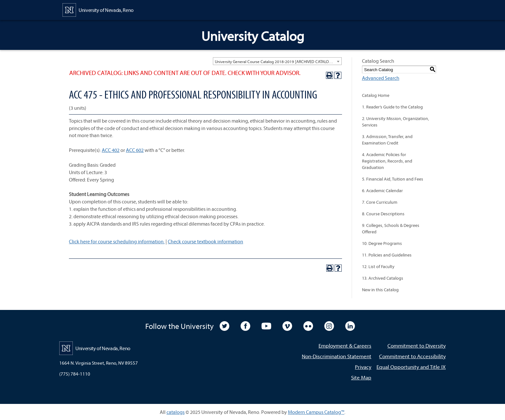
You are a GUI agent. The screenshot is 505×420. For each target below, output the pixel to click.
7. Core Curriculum (380, 202)
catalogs (176, 412)
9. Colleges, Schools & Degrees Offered (391, 229)
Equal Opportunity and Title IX (411, 367)
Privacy (363, 367)
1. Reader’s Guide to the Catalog (392, 107)
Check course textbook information (205, 241)
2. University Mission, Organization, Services (395, 122)
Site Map (361, 377)
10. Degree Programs (382, 243)
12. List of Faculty (378, 266)
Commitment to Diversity (417, 345)
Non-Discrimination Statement (337, 356)
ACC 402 (111, 150)
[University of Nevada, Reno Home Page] (98, 9)
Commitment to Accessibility (412, 356)
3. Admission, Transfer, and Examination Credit (387, 140)
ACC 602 (135, 150)
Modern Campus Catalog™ (316, 412)
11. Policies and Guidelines (387, 255)
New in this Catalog (380, 290)
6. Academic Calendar (382, 191)
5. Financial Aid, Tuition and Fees (393, 179)
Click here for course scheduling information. (117, 241)
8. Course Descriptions (383, 214)
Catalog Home (376, 95)
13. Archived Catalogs (383, 278)
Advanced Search (381, 78)
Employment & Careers (345, 345)
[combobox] (277, 61)
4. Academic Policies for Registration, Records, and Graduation (387, 161)
